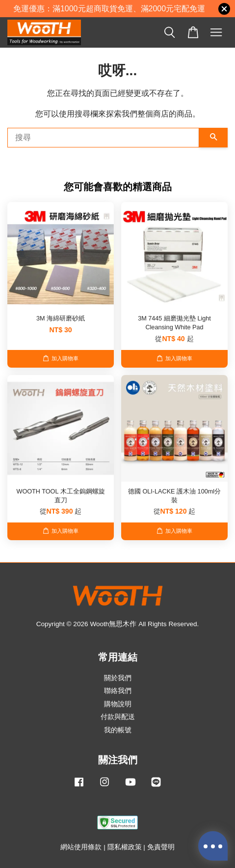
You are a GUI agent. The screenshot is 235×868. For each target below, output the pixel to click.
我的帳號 (118, 730)
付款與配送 (118, 717)
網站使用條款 (81, 847)
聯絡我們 (118, 691)
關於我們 (118, 678)
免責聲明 (161, 847)
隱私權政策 (125, 847)
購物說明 (118, 704)
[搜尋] (103, 138)
